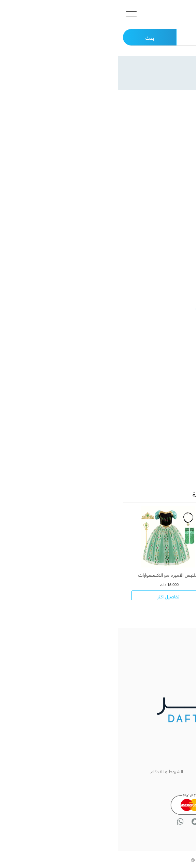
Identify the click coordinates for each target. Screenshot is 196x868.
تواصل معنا (147, 781)
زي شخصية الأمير (146, 574)
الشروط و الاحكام (49, 771)
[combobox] (143, 462)
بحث (32, 37)
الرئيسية (147, 771)
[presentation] (106, 607)
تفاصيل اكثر (146, 599)
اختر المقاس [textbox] (171, 462)
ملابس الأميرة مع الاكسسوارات (50, 574)
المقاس (177, 446)
